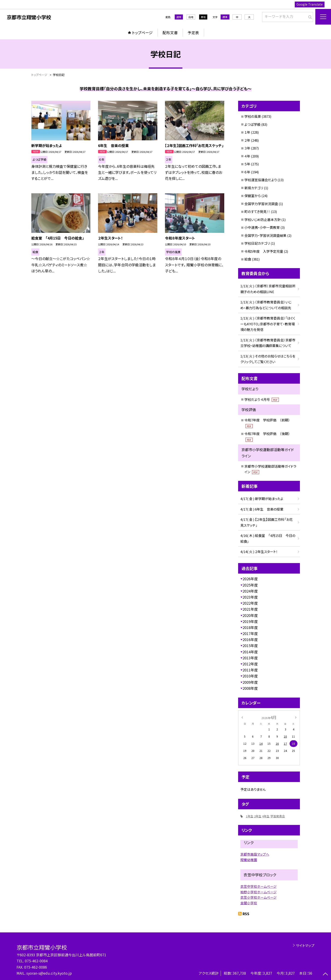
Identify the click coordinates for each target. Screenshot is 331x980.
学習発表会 (278, 816)
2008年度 (250, 688)
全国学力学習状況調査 (261, 204)
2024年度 (250, 591)
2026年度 (250, 579)
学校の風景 (253, 116)
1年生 (250, 816)
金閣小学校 (249, 903)
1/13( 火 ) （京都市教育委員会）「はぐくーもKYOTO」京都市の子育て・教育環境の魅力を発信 (268, 324)
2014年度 (250, 652)
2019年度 (250, 621)
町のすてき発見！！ (257, 211)
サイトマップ (305, 945)
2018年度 (250, 627)
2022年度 (250, 603)
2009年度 (250, 682)
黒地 (203, 17)
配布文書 (170, 33)
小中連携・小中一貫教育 (262, 227)
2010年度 (250, 676)
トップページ (142, 33)
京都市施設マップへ (255, 854)
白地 (191, 17)
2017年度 (250, 633)
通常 (179, 17)
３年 (247, 148)
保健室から (253, 196)
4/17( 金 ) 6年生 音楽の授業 (262, 509)
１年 (247, 132)
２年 (247, 140)
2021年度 (250, 609)
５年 (247, 164)
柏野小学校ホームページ (258, 892)
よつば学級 (252, 124)
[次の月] (296, 717)
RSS (246, 914)
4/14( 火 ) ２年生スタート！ (259, 552)
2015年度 (250, 646)
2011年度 (250, 670)
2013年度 (250, 658)
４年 (247, 156)
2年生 (258, 816)
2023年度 (250, 597)
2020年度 (250, 615)
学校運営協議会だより (261, 180)
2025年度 (250, 585)
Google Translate (310, 4)
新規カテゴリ (254, 188)
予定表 (193, 33)
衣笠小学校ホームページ (258, 897)
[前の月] (242, 717)
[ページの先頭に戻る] (325, 974)
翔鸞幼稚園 (249, 860)
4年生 (266, 816)
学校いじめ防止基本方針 (263, 220)
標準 (225, 17)
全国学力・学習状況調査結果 (265, 235)
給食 (248, 259)
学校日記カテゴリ (257, 243)
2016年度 (250, 639)
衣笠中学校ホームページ (258, 886)
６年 (247, 172)
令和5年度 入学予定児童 (264, 251)
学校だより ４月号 (262, 399)
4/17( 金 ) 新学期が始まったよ (262, 499)
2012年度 (250, 664)
